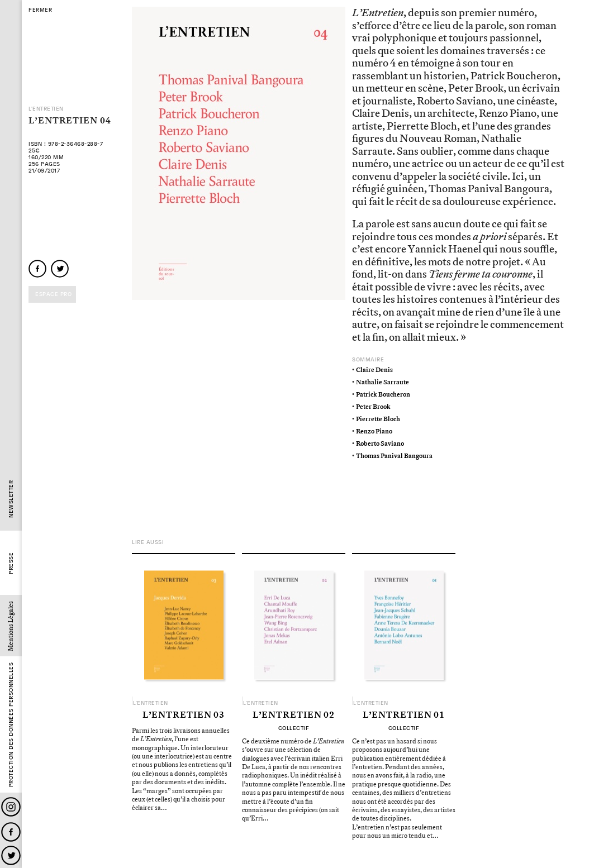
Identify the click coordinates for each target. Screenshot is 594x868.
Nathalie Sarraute (382, 382)
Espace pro (53, 294)
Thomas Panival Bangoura (394, 456)
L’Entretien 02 (294, 716)
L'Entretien (46, 109)
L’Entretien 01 (404, 716)
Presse (11, 563)
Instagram (11, 807)
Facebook (11, 832)
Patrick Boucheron (383, 395)
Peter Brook (373, 407)
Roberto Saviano (380, 444)
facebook (37, 269)
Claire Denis (374, 370)
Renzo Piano (374, 431)
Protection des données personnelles (11, 725)
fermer (40, 10)
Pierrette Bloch (378, 419)
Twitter (11, 855)
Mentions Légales (11, 626)
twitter (60, 269)
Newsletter (11, 499)
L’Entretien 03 (184, 716)
